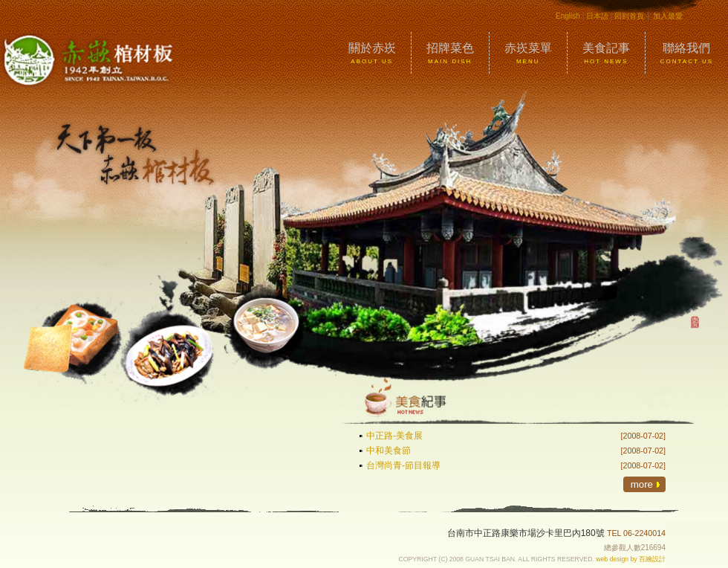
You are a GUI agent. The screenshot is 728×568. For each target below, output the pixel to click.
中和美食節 (389, 451)
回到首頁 (629, 16)
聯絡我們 (687, 53)
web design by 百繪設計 (631, 559)
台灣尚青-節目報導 (403, 465)
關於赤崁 (372, 53)
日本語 (597, 16)
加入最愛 (668, 16)
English (568, 16)
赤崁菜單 (528, 53)
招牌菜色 (450, 53)
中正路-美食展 (394, 436)
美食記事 (606, 53)
